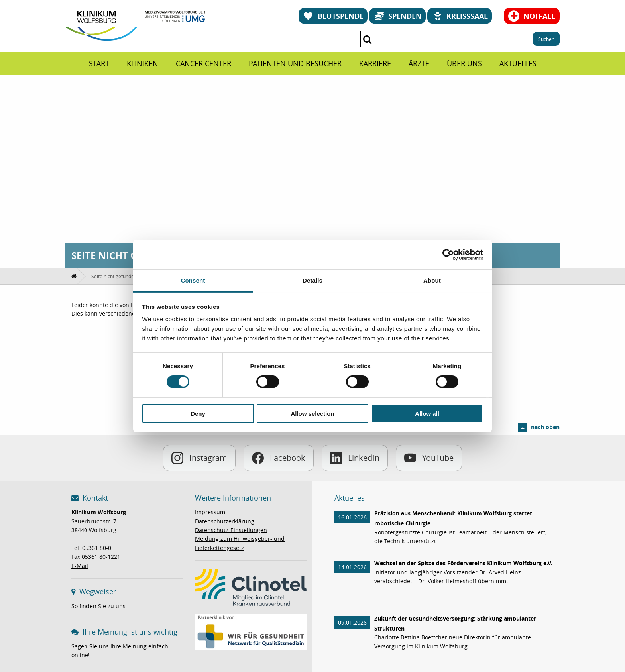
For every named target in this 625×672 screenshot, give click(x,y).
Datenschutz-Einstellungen (231, 530)
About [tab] (432, 280)
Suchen (546, 39)
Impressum (210, 512)
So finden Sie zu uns (98, 606)
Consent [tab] (193, 280)
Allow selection (312, 414)
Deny (198, 414)
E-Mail (80, 566)
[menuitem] (99, 63)
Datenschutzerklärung (225, 521)
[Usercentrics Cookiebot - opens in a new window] (448, 254)
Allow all (427, 414)
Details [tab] (312, 280)
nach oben (545, 427)
